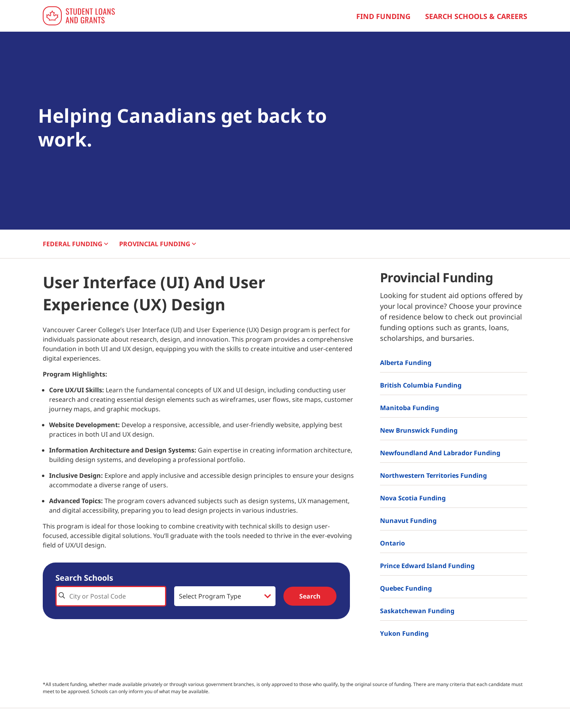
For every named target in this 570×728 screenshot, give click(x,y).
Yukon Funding (404, 633)
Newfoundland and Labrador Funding (440, 453)
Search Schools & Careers (476, 16)
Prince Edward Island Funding (427, 566)
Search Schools (84, 578)
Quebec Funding (406, 588)
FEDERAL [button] (75, 244)
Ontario (392, 543)
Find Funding (383, 16)
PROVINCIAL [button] (158, 244)
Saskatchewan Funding (417, 611)
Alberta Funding (406, 363)
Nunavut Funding (408, 521)
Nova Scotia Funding (413, 498)
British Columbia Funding (421, 385)
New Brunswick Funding (419, 430)
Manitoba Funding (409, 408)
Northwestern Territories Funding (433, 475)
